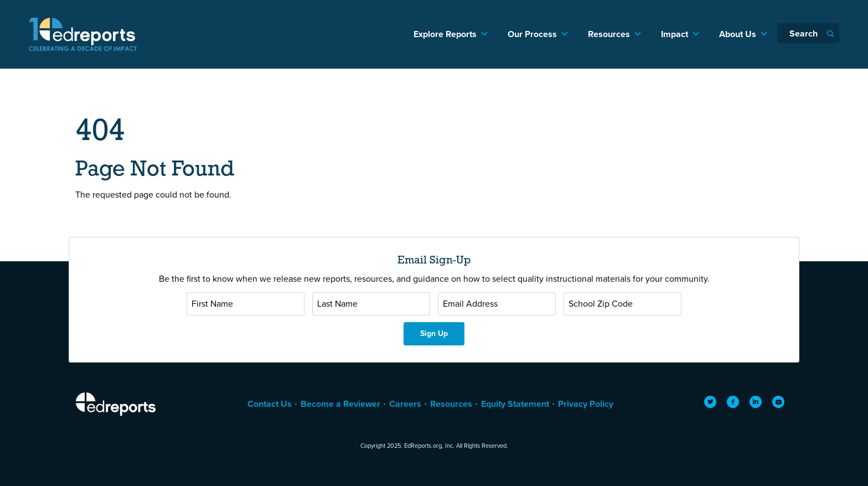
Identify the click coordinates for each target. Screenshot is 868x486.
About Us (738, 34)
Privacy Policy (586, 404)
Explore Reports (445, 34)
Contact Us (270, 404)
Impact (675, 34)
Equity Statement (515, 404)
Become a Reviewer (340, 404)
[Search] (808, 33)
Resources (609, 34)
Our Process (532, 34)
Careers (405, 404)
